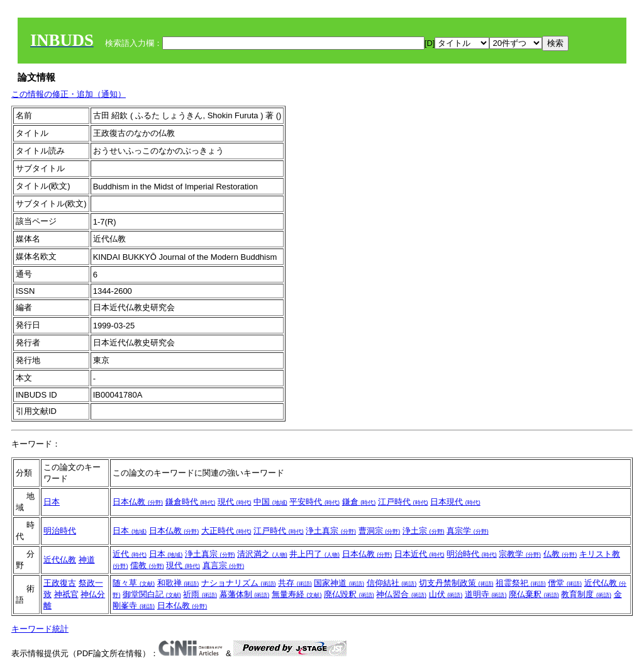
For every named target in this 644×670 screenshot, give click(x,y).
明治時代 (60, 531)
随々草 (134, 583)
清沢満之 (262, 554)
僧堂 (565, 583)
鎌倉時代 (191, 502)
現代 (235, 502)
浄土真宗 (331, 531)
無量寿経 (297, 594)
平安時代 (314, 502)
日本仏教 (138, 502)
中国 (270, 502)
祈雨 (200, 594)
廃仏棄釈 (534, 594)
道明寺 (486, 594)
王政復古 (60, 583)
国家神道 (339, 583)
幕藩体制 (245, 594)
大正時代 (226, 531)
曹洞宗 (380, 531)
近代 (130, 554)
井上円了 (314, 554)
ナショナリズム (239, 583)
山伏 (446, 594)
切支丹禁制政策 (456, 583)
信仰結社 (392, 583)
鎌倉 (359, 502)
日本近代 (419, 554)
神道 (87, 560)
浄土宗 (424, 531)
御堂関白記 (152, 594)
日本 (52, 502)
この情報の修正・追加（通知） (69, 94)
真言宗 (224, 565)
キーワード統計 (40, 629)
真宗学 (468, 531)
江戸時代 (403, 502)
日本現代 (455, 502)
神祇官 (66, 594)
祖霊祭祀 (521, 583)
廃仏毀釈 (349, 594)
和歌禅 (178, 583)
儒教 (147, 565)
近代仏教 (60, 560)
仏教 (560, 554)
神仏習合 (401, 594)
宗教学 (520, 554)
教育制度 (586, 594)
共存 (295, 583)
